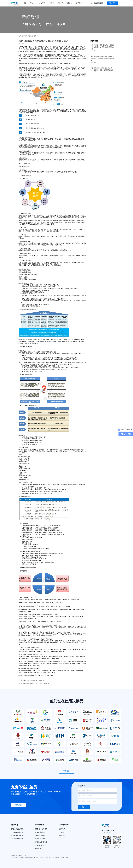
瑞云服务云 (19, 855)
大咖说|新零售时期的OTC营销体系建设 (34, 681)
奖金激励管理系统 (41, 842)
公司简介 (62, 832)
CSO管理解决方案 (17, 839)
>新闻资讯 (24, 36)
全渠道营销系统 (40, 832)
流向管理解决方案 (17, 836)
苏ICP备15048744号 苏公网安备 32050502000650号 (58, 858)
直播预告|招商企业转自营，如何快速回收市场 (36, 683)
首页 (25, 4)
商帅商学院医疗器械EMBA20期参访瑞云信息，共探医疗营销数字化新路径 (102, 58)
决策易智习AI (40, 845)
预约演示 (112, 3)
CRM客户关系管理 (41, 829)
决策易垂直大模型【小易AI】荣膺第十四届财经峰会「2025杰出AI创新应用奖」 (102, 47)
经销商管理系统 (40, 839)
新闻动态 (62, 829)
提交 (84, 807)
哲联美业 (25, 855)
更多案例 (66, 771)
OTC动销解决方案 (17, 832)
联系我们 (19, 805)
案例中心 (60, 4)
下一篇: (21, 683)
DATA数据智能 (40, 836)
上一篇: (21, 681)
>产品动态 (30, 36)
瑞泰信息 (13, 855)
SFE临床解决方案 (17, 829)
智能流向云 (39, 849)
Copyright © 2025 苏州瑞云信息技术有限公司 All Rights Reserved (27, 858)
